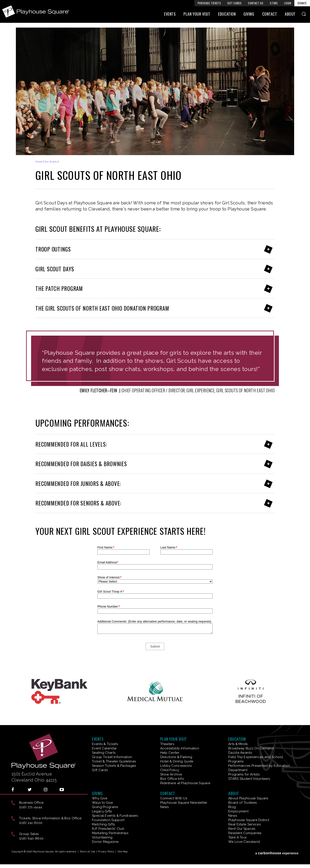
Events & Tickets (105, 744)
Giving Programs (105, 807)
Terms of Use (87, 852)
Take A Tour (237, 837)
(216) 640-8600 (31, 838)
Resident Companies (245, 833)
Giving (249, 15)
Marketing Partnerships (110, 833)
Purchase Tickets (209, 3)
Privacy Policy (106, 852)
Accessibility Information (180, 748)
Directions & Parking (176, 757)
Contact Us (256, 3)
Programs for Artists (244, 774)
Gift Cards (234, 3)
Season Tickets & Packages (114, 766)
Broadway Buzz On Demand (251, 748)
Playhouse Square (36, 12)
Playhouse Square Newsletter (184, 803)
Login (288, 3)
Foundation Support (108, 820)
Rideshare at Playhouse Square (185, 783)
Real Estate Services (244, 824)
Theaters (167, 744)
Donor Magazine (105, 842)
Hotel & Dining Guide (177, 761)
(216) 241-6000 (31, 823)
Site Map (123, 852)
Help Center (170, 753)
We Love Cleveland (244, 842)
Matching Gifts (103, 824)
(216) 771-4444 (31, 807)
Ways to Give (102, 803)
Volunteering (102, 837)
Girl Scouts (51, 162)
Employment (238, 811)
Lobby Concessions (176, 766)
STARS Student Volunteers (249, 779)
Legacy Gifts (102, 811)
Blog (232, 807)
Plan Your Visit (197, 15)
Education (227, 15)
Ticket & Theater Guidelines (114, 761)
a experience (277, 852)
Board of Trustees (242, 803)
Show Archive (171, 774)
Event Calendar (104, 748)
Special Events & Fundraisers (115, 816)
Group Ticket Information (112, 757)
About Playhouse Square (248, 798)
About (290, 15)
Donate (302, 3)
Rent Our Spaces (242, 829)
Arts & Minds (238, 744)
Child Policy (170, 770)
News (165, 807)
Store (274, 3)
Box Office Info (172, 779)
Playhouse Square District (249, 820)
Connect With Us (174, 798)
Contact (270, 15)
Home (39, 162)
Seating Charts (104, 753)
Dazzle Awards (240, 753)
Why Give (100, 798)
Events (170, 15)
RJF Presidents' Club (108, 829)
